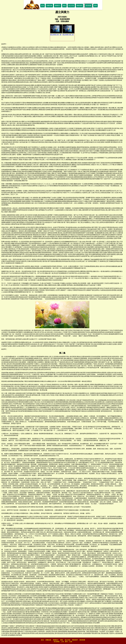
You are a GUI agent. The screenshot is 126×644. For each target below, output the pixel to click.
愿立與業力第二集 (68, 30)
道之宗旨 (71, 6)
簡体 (95, 6)
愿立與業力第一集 (56, 30)
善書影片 (58, 6)
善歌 (64, 6)
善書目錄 (49, 6)
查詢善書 (88, 6)
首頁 (43, 6)
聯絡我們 (79, 6)
